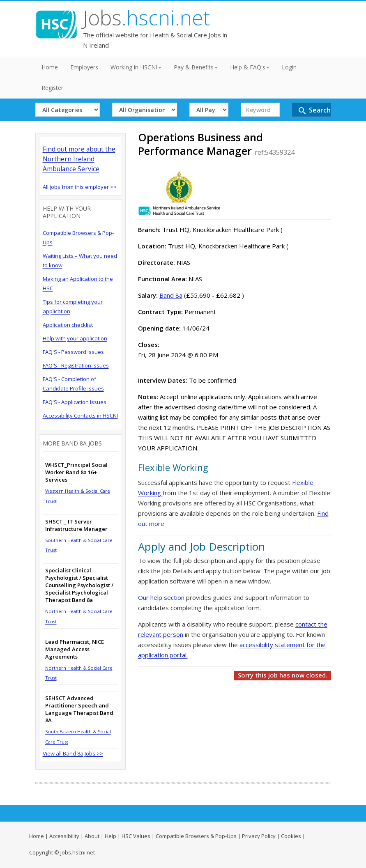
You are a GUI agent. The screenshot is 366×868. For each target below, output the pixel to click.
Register (52, 88)
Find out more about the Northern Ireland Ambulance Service (79, 159)
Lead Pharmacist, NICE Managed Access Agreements (75, 649)
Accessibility (64, 836)
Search (314, 111)
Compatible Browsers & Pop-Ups (196, 836)
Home (50, 67)
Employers (84, 67)
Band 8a (171, 295)
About (92, 836)
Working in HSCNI (136, 67)
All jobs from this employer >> (80, 187)
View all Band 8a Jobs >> (73, 753)
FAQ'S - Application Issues (75, 402)
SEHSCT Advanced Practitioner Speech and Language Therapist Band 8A (79, 709)
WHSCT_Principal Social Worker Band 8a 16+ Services (76, 472)
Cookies (291, 836)
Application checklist (68, 325)
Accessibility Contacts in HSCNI (80, 416)
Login (289, 67)
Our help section (162, 597)
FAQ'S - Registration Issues (76, 365)
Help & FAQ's (250, 67)
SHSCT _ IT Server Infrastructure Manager (76, 525)
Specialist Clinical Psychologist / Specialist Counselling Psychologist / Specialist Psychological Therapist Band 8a (79, 585)
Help (110, 836)
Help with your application (75, 338)
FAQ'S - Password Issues (73, 352)
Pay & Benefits (196, 67)
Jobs (146, 18)
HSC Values (136, 836)
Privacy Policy (259, 836)
